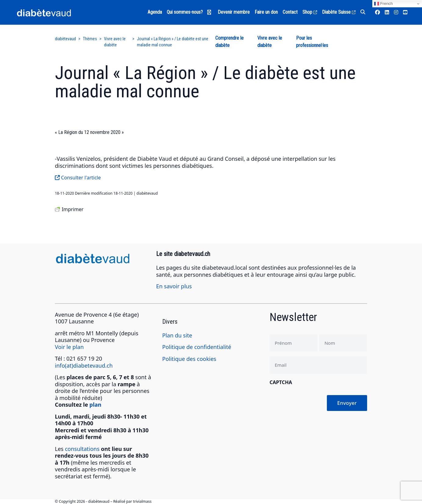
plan (95, 405)
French (383, 4)
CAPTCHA (281, 382)
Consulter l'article (78, 178)
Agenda (155, 12)
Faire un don (266, 12)
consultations (82, 449)
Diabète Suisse (339, 12)
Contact (290, 12)
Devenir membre (234, 12)
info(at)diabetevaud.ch (84, 365)
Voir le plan (69, 347)
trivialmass (142, 501)
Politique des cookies (189, 359)
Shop (310, 12)
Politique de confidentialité (197, 347)
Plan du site (177, 335)
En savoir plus (174, 286)
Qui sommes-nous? (185, 12)
